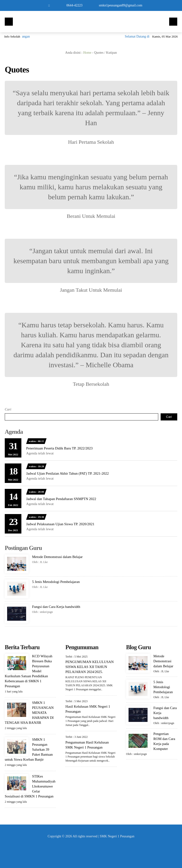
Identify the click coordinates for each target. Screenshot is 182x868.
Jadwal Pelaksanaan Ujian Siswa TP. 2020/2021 (60, 524)
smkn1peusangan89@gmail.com (121, 5)
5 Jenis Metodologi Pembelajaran (56, 582)
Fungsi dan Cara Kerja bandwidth (56, 607)
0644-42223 (74, 5)
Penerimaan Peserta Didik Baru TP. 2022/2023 (59, 448)
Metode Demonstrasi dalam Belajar (57, 557)
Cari (8, 409)
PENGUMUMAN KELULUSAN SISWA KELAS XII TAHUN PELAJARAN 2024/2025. (89, 667)
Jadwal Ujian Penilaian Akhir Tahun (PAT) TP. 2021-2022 (67, 473)
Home (87, 53)
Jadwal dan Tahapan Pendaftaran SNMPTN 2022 (61, 499)
